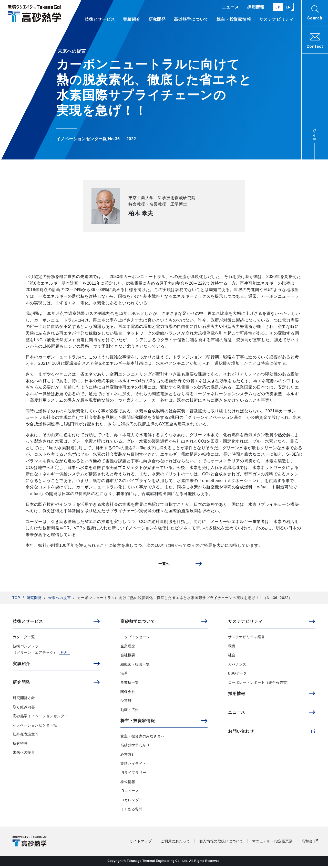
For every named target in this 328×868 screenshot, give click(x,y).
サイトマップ (141, 843)
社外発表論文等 (26, 736)
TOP (16, 600)
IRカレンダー (131, 802)
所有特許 (20, 745)
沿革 (124, 675)
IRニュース (130, 793)
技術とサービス (100, 19)
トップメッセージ (135, 639)
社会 (232, 657)
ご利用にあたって (175, 843)
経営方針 (128, 756)
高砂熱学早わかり (135, 747)
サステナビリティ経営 (247, 639)
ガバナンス (237, 666)
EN (288, 7)
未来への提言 (60, 600)
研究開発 (34, 600)
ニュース (230, 7)
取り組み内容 (24, 709)
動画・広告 (130, 712)
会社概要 (128, 657)
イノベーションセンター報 (35, 727)
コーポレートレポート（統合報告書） (259, 684)
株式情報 (128, 784)
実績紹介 (132, 19)
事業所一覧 (130, 684)
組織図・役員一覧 (135, 666)
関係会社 (128, 693)
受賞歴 (126, 703)
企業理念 (128, 648)
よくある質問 (131, 811)
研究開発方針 (24, 700)
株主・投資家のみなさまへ (142, 738)
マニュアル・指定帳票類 (272, 843)
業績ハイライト (133, 765)
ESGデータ (238, 675)
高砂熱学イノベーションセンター (40, 718)
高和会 (307, 843)
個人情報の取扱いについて (221, 843)
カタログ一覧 (24, 639)
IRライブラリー (133, 775)
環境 (232, 648)
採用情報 (256, 7)
